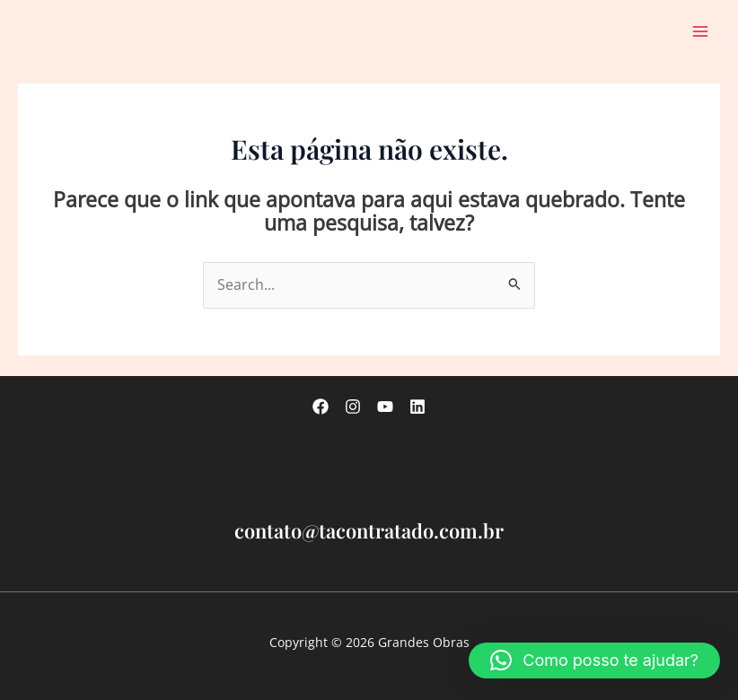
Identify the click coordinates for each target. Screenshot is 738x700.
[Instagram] (353, 407)
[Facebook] (321, 407)
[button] (594, 661)
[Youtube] (385, 407)
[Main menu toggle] (701, 31)
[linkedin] (417, 407)
